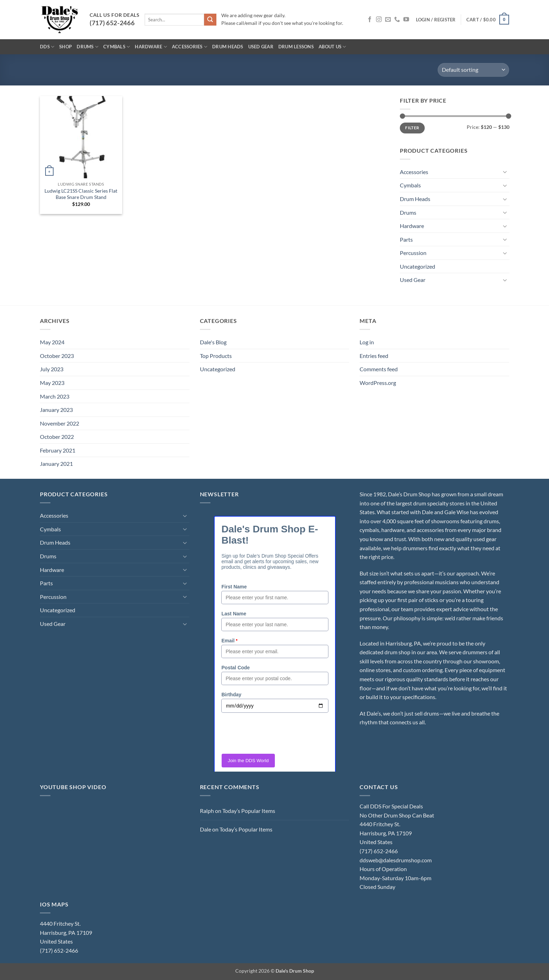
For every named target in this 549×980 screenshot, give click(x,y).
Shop (65, 47)
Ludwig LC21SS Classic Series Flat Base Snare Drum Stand (81, 194)
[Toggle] (505, 172)
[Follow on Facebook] (370, 20)
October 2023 (57, 356)
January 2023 (56, 410)
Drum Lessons (296, 47)
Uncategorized (418, 266)
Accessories (190, 47)
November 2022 (60, 423)
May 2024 (52, 342)
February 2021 (58, 450)
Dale (206, 829)
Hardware (151, 47)
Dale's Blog (213, 342)
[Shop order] (473, 70)
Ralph (207, 811)
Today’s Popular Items (249, 811)
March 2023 (55, 396)
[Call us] (397, 20)
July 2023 (52, 369)
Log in (367, 342)
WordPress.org (378, 383)
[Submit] (210, 20)
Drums (88, 47)
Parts (406, 239)
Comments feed (379, 369)
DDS (47, 47)
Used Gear (261, 47)
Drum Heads (228, 47)
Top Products (216, 356)
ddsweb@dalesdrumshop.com (396, 860)
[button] (436, 20)
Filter (412, 128)
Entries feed (374, 356)
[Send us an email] (388, 20)
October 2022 (57, 437)
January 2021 (56, 464)
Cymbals (117, 47)
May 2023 (52, 383)
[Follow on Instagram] (379, 20)
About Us (332, 47)
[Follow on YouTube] (406, 20)
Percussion (413, 253)
